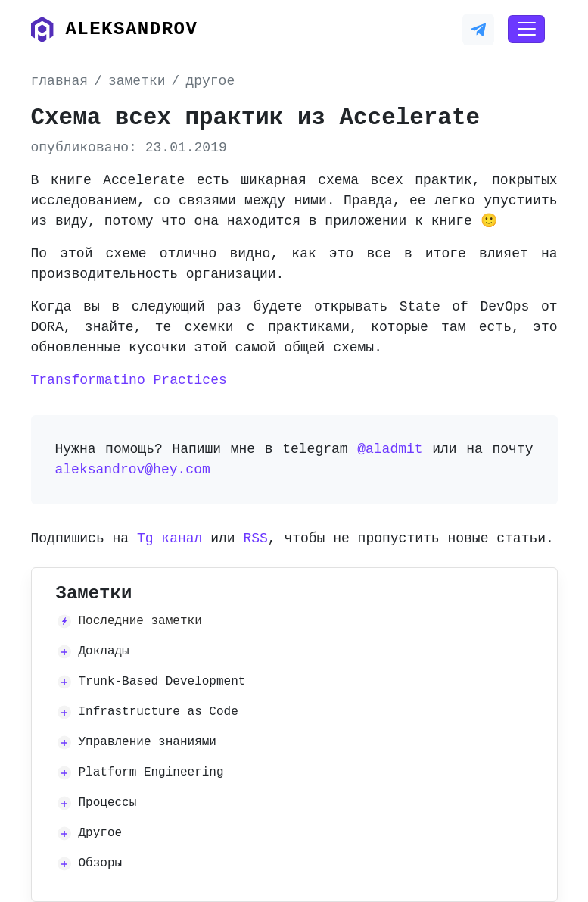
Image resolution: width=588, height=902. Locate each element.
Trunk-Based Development (162, 682)
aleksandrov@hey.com (133, 470)
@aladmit (390, 449)
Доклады (104, 651)
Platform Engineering (151, 772)
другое (210, 81)
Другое (101, 833)
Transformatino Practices (129, 380)
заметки (137, 81)
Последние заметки (140, 621)
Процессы (108, 803)
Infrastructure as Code (159, 712)
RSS (255, 538)
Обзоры (101, 863)
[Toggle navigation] (526, 30)
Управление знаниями (148, 742)
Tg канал (170, 538)
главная (60, 81)
